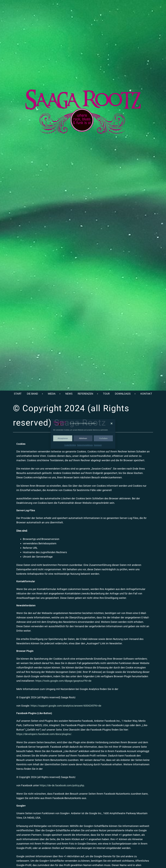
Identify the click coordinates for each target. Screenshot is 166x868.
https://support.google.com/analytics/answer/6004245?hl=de (66, 706)
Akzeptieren (63, 438)
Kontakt (146, 394)
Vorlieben (103, 438)
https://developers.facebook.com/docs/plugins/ (44, 734)
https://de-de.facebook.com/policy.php (62, 785)
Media (52, 394)
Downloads (123, 394)
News (69, 394)
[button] (112, 423)
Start (18, 394)
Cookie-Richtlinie (70, 445)
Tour (106, 394)
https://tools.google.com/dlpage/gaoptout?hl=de (63, 681)
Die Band (32, 394)
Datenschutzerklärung (85, 445)
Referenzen (85, 394)
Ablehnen (83, 438)
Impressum (98, 445)
